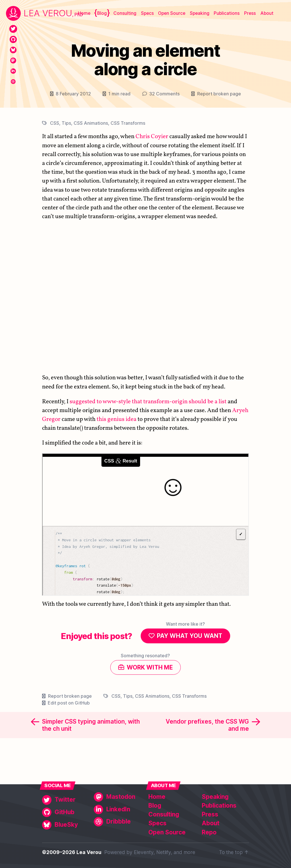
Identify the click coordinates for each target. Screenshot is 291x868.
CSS (55, 123)
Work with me (150, 668)
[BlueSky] (13, 50)
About (267, 13)
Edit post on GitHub (69, 704)
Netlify (164, 852)
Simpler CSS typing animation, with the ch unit (91, 726)
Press (250, 13)
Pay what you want (190, 636)
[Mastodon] (13, 61)
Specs (147, 13)
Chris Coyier (152, 137)
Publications (227, 13)
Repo (209, 832)
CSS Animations (91, 123)
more (189, 852)
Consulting (125, 13)
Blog (102, 13)
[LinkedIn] (13, 71)
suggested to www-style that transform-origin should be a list (148, 401)
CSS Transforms (128, 123)
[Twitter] (13, 29)
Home (84, 13)
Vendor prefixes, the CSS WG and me (207, 726)
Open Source (172, 13)
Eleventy (144, 852)
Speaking (200, 13)
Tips (66, 123)
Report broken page (219, 94)
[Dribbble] (13, 82)
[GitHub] (13, 39)
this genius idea (117, 419)
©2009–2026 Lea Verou (72, 852)
